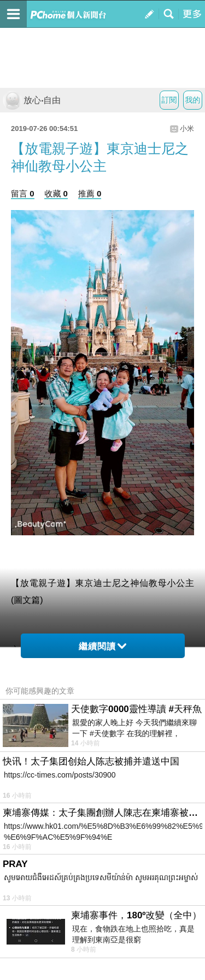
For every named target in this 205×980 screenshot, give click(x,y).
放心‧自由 (32, 100)
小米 (187, 129)
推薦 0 (90, 193)
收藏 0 (56, 193)
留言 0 (23, 193)
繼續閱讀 (102, 646)
